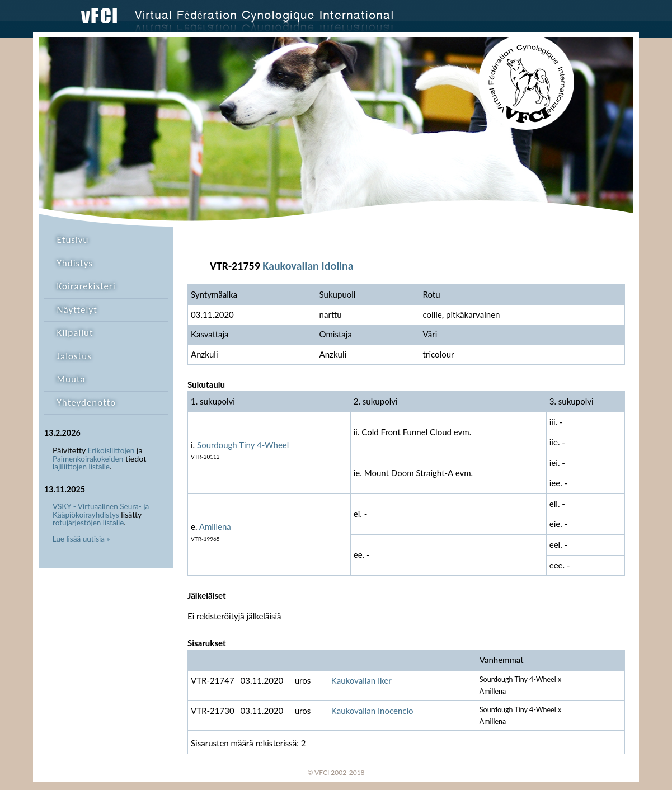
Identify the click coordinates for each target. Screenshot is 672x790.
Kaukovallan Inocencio (372, 711)
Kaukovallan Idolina (308, 266)
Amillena (215, 526)
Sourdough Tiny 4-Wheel (243, 445)
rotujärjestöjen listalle (88, 523)
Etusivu (73, 240)
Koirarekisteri (86, 286)
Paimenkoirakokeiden (88, 459)
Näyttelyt (77, 310)
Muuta (71, 379)
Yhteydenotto (87, 403)
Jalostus (74, 356)
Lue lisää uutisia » (81, 539)
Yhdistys (75, 263)
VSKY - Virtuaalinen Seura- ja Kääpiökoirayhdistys (101, 511)
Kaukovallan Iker (361, 680)
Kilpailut (75, 333)
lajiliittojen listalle (81, 467)
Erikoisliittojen (111, 450)
